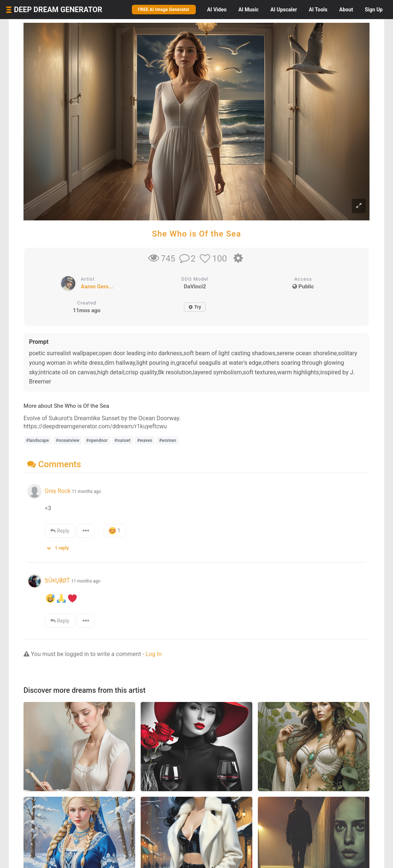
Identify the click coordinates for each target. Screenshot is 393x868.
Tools (318, 10)
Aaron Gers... (97, 287)
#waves (145, 440)
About (346, 10)
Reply (60, 531)
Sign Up (374, 10)
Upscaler (284, 10)
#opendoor (97, 440)
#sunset (122, 440)
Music (248, 10)
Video (217, 10)
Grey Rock (57, 491)
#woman (167, 440)
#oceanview (68, 440)
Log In (154, 654)
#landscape (37, 440)
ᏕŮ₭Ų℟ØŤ (57, 581)
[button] (60, 546)
